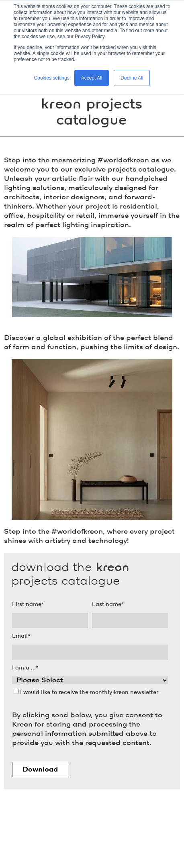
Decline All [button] (132, 78)
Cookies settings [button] (52, 78)
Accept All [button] (92, 78)
